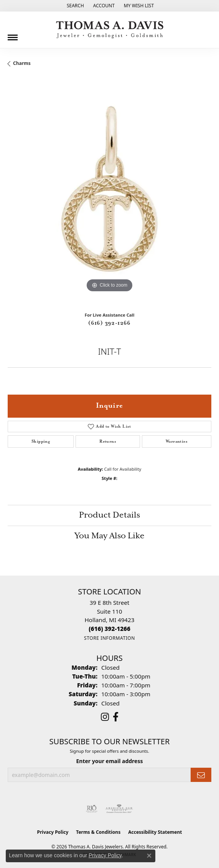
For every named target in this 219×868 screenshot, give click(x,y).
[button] (75, 6)
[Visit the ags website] (119, 809)
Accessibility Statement (155, 832)
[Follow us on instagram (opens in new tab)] (105, 717)
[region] (109, 192)
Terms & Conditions (98, 832)
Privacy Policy (53, 832)
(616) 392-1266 (109, 323)
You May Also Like (109, 536)
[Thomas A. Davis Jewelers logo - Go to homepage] (110, 30)
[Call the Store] (109, 629)
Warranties (177, 441)
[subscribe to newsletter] (201, 775)
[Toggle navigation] (13, 35)
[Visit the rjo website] (92, 809)
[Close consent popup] (149, 856)
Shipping (41, 441)
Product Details (109, 515)
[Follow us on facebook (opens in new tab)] (116, 717)
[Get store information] (109, 638)
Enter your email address (109, 761)
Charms (22, 63)
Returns (108, 441)
